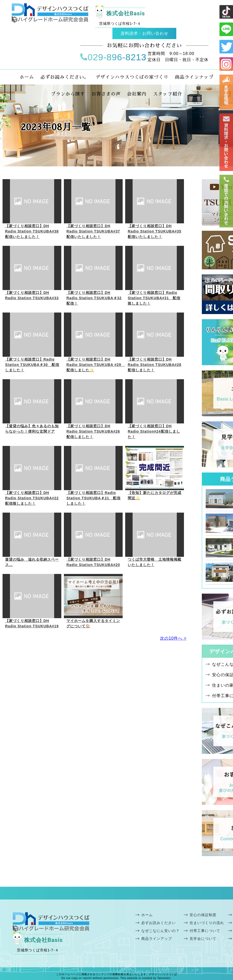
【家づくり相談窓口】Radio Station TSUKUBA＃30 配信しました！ (32, 365)
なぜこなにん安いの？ (160, 931)
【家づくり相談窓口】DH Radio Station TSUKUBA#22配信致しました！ (32, 498)
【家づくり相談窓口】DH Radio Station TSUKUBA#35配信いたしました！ (155, 231)
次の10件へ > (173, 638)
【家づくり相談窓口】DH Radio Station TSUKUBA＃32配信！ (94, 298)
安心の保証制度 (203, 915)
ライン (226, 12)
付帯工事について (205, 931)
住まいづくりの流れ (207, 923)
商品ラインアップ (157, 939)
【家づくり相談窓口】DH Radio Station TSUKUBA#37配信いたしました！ (93, 231)
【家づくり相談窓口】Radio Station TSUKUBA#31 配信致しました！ (154, 298)
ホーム (147, 915)
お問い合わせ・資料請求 (226, 142)
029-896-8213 (113, 57)
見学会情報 (226, 92)
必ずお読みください (159, 923)
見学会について (203, 939)
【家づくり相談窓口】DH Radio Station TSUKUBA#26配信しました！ (93, 431)
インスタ (226, 64)
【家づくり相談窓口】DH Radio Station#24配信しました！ (154, 431)
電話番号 (226, 201)
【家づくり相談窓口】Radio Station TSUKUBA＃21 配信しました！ (94, 498)
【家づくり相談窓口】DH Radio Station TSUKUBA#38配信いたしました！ (32, 231)
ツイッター (226, 47)
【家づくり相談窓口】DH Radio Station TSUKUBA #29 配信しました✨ (96, 365)
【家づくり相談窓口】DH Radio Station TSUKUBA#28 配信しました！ (155, 365)
